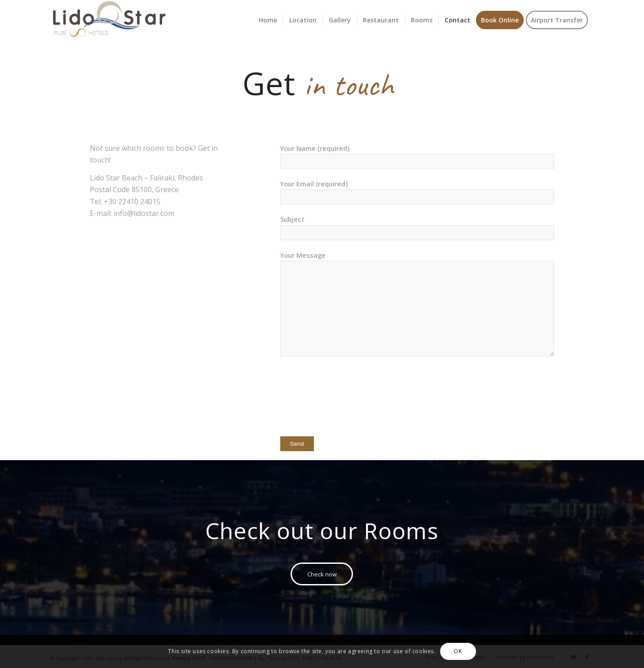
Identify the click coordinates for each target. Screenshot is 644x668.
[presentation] (348, 401)
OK (458, 651)
